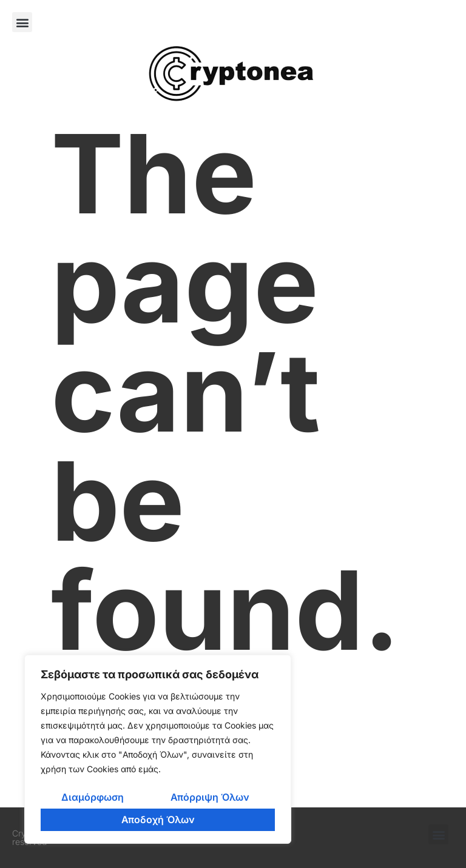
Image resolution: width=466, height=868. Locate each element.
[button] (22, 22)
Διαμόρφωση (93, 797)
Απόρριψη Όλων (210, 797)
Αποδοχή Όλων (158, 820)
